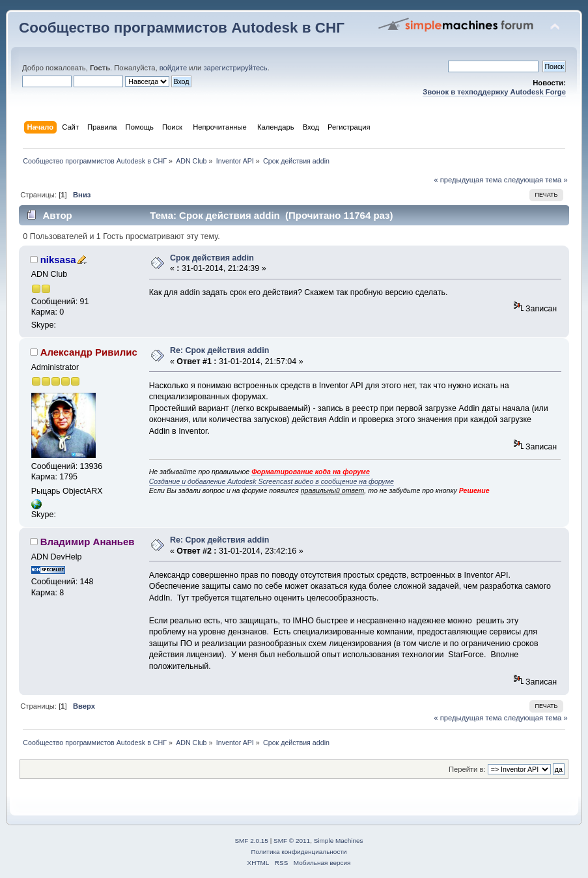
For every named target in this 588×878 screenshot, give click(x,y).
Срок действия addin (212, 258)
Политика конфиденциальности (299, 852)
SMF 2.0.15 (251, 841)
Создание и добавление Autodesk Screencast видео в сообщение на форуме (272, 481)
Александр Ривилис (89, 352)
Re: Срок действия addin (219, 350)
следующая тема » (536, 180)
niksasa (58, 260)
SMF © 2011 (292, 841)
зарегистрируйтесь (235, 68)
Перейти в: (467, 769)
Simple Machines (339, 841)
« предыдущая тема (468, 180)
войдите (173, 68)
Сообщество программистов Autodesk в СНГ (182, 28)
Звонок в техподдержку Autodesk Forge (494, 92)
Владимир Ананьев (88, 542)
